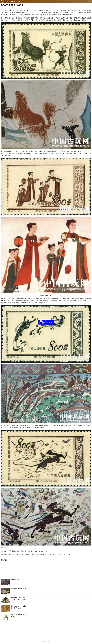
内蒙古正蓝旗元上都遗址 (18, 580)
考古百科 (18, 2)
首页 (5, 2)
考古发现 (11, 2)
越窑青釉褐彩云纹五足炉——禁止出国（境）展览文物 (19, 599)
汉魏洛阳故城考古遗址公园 (19, 589)
